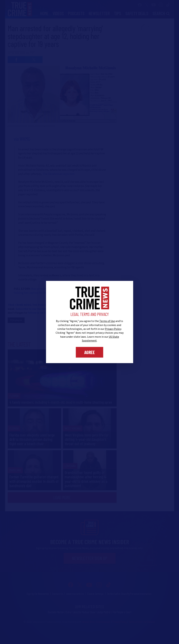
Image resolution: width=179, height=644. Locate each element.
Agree (89, 352)
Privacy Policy (113, 329)
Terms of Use (107, 321)
